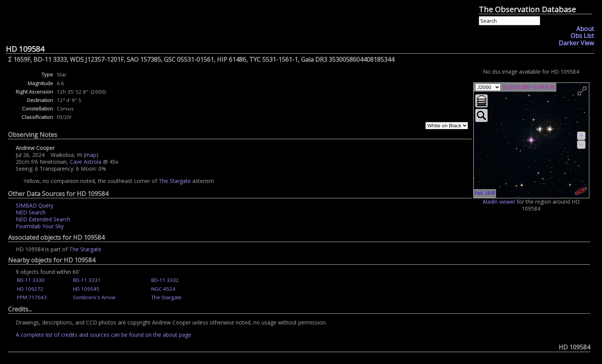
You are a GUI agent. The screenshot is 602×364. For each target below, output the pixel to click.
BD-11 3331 (87, 280)
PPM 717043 (32, 297)
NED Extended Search (43, 219)
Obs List (582, 36)
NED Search (31, 212)
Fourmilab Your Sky (40, 226)
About (585, 29)
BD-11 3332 (165, 280)
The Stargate (175, 181)
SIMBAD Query (35, 205)
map (91, 155)
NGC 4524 (163, 289)
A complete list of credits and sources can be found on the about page (103, 335)
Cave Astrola (86, 162)
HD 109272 (30, 289)
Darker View (576, 43)
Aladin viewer (499, 202)
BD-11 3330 (31, 280)
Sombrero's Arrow (94, 297)
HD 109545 (86, 289)
